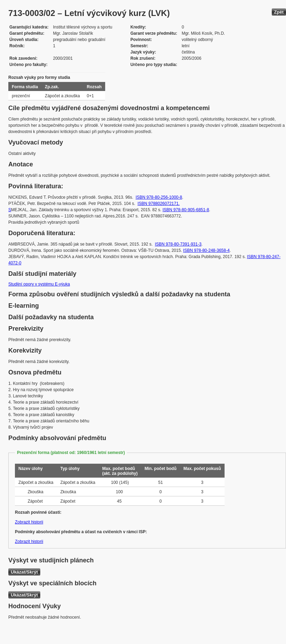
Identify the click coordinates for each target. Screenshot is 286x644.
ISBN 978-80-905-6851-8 (186, 210)
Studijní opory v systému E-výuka (39, 284)
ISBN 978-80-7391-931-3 (178, 244)
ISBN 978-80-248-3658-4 (207, 250)
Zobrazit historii (29, 522)
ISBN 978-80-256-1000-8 (159, 197)
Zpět (279, 12)
